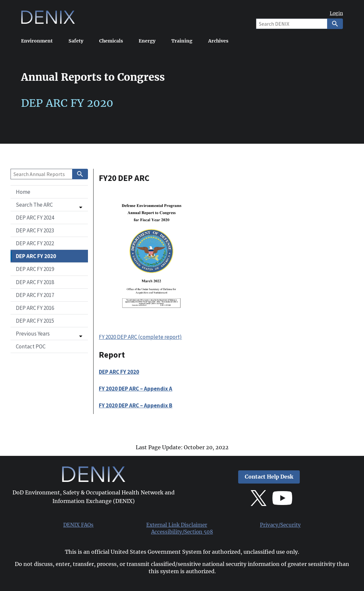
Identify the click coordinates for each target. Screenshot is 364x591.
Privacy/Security (280, 525)
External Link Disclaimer (177, 525)
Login (336, 13)
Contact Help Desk (269, 477)
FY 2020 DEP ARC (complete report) (140, 337)
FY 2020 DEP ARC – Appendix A (136, 389)
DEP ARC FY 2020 (119, 372)
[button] (49, 205)
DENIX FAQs (78, 525)
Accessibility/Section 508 (182, 532)
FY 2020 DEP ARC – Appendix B (136, 405)
